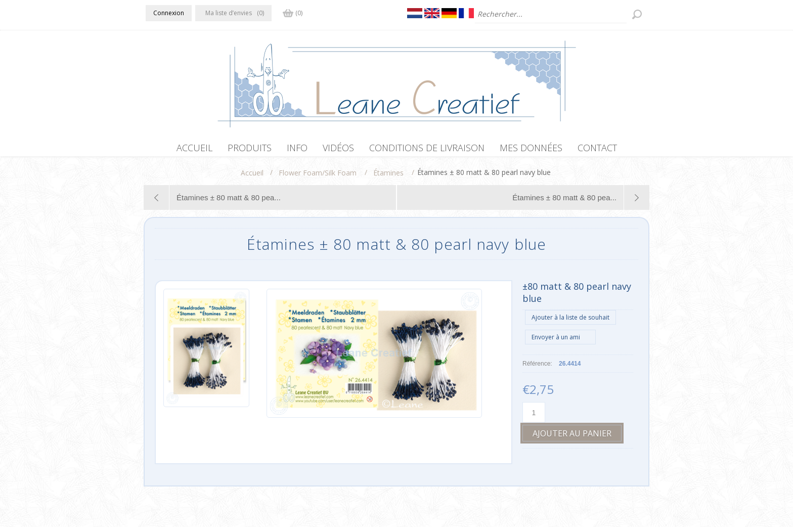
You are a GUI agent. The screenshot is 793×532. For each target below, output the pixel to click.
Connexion (169, 13)
